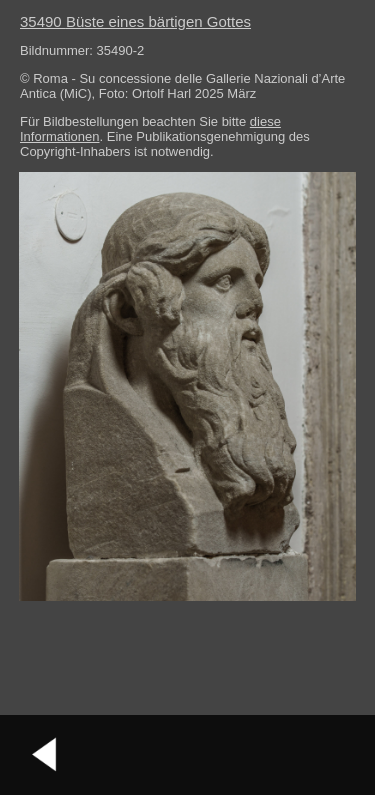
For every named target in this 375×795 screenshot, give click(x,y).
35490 (135, 21)
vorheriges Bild (45, 755)
